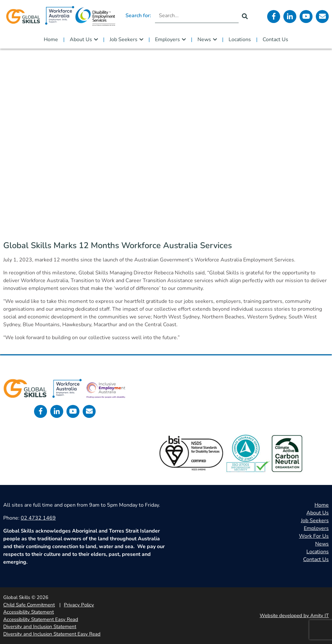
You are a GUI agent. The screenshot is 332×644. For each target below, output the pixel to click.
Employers (167, 40)
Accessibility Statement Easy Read (41, 619)
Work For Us (314, 536)
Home (51, 40)
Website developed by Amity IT (294, 615)
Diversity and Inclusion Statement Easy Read (52, 634)
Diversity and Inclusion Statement (40, 627)
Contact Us (275, 40)
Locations (240, 40)
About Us (81, 40)
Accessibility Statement (29, 612)
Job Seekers (124, 40)
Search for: (138, 16)
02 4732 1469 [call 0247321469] (38, 518)
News (204, 40)
